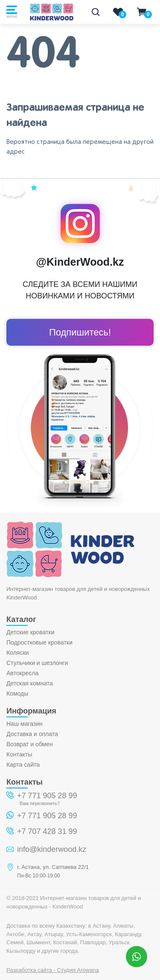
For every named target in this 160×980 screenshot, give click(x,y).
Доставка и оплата (32, 734)
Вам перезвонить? (40, 803)
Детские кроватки (31, 632)
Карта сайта (23, 765)
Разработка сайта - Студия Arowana (53, 970)
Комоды (17, 693)
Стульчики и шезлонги (37, 663)
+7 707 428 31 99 (47, 831)
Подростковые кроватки (39, 642)
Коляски (17, 653)
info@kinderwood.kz (52, 849)
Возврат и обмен (30, 744)
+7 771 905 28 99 (47, 796)
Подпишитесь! (80, 332)
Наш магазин (25, 724)
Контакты (19, 754)
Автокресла (22, 673)
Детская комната (30, 683)
